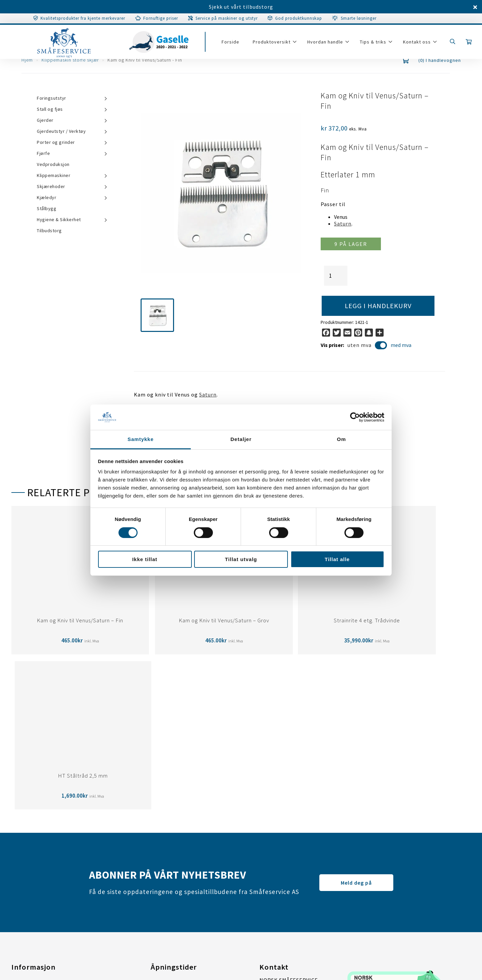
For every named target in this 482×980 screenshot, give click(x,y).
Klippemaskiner (54, 175)
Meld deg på (356, 727)
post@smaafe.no (282, 875)
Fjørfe (43, 153)
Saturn (343, 224)
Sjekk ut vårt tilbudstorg (241, 7)
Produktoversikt (274, 44)
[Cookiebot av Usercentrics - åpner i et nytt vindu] (355, 417)
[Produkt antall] (336, 276)
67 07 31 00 (297, 885)
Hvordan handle (328, 44)
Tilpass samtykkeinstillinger (49, 870)
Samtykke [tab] (141, 439)
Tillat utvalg (241, 559)
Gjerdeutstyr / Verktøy (61, 131)
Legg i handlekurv (379, 306)
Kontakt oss (419, 44)
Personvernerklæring (39, 856)
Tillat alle (337, 559)
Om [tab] (341, 439)
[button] (157, 315)
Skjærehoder (51, 186)
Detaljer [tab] (241, 439)
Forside (233, 44)
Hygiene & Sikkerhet (59, 219)
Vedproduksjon (53, 164)
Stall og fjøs (50, 109)
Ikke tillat (145, 559)
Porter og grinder (56, 142)
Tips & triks (375, 44)
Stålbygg (47, 208)
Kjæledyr (47, 197)
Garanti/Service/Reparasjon (48, 829)
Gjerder (45, 120)
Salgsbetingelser (34, 843)
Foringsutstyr (52, 98)
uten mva (367, 346)
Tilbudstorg (49, 231)
